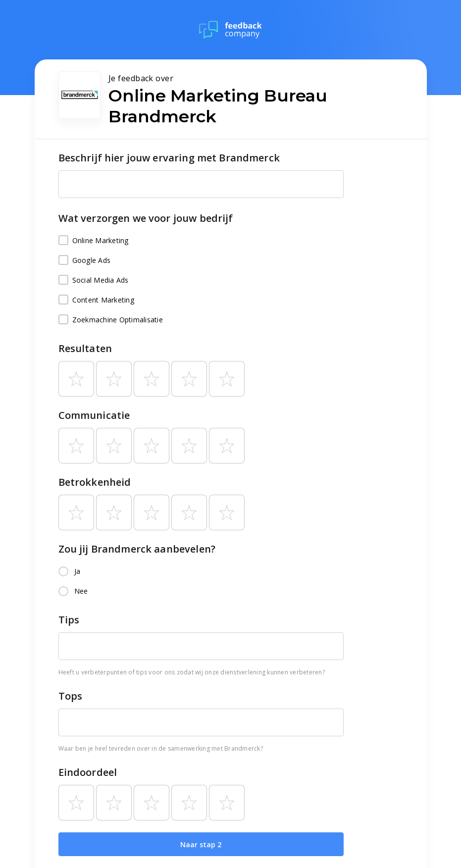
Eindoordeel (88, 772)
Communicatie (94, 415)
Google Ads (85, 260)
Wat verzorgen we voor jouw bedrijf (146, 218)
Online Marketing (94, 241)
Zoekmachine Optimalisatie (111, 320)
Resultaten (85, 348)
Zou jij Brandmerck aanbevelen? (137, 549)
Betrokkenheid (95, 482)
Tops (71, 696)
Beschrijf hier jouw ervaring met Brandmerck (169, 158)
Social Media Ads (94, 280)
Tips (69, 620)
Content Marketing (96, 300)
